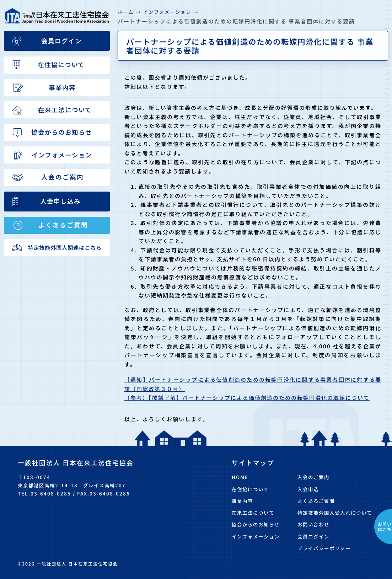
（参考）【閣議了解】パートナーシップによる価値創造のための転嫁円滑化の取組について (247, 398)
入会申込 (308, 489)
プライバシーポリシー (324, 548)
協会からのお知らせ (256, 524)
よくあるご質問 (316, 501)
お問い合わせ (313, 524)
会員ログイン (313, 536)
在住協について (250, 489)
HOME (240, 477)
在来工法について (253, 513)
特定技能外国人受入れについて (335, 513)
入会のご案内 (313, 477)
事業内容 (242, 501)
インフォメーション (256, 536)
